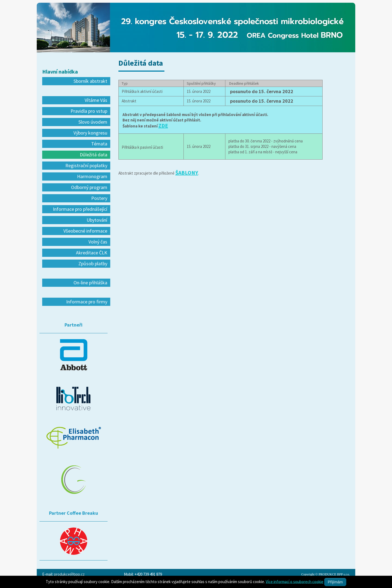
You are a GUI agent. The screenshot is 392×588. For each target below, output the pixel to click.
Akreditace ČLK (92, 253)
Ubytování (97, 220)
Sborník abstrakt (90, 81)
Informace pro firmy (87, 302)
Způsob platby (93, 263)
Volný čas (98, 242)
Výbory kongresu (90, 133)
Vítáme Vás (96, 100)
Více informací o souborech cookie (295, 581)
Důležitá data (94, 155)
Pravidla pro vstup (89, 111)
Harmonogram (92, 176)
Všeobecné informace (85, 231)
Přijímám (335, 582)
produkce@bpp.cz (69, 574)
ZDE (163, 125)
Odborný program (89, 187)
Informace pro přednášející (80, 209)
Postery (99, 198)
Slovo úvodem (93, 122)
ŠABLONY (187, 173)
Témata (99, 144)
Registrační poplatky (86, 165)
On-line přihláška (90, 283)
